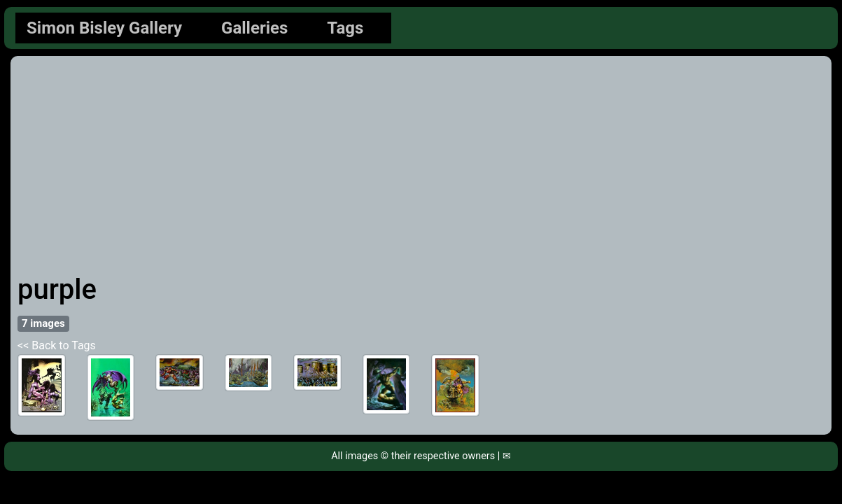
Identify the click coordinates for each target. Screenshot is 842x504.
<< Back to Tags (57, 345)
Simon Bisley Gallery (104, 28)
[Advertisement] (421, 168)
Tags (345, 28)
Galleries (254, 28)
